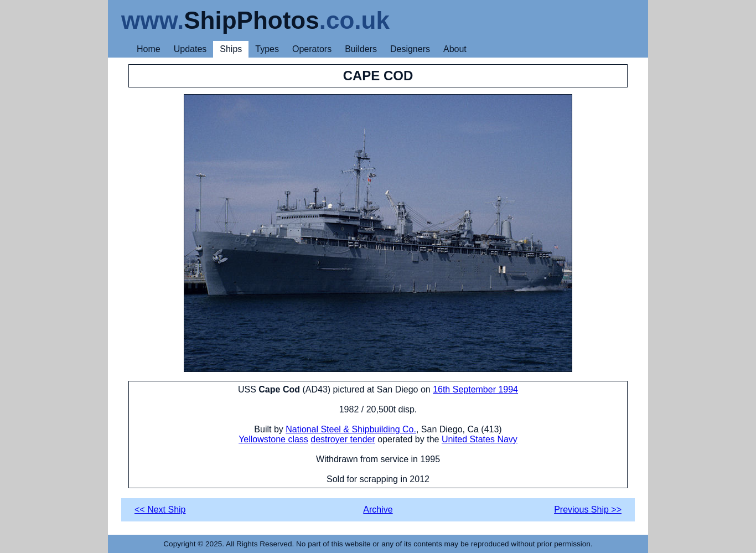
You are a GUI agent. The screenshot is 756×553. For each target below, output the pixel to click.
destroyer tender (343, 439)
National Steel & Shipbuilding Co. (351, 429)
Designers (410, 49)
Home (149, 49)
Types (267, 49)
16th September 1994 (475, 389)
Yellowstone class (273, 439)
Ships (231, 49)
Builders (361, 49)
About (455, 49)
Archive (378, 510)
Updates (190, 49)
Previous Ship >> (588, 510)
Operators (312, 49)
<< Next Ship (160, 510)
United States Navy (480, 439)
